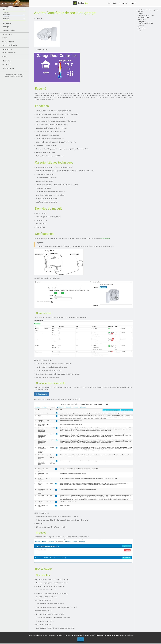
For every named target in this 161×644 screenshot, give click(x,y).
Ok (80, 639)
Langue (6, 12)
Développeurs (6, 64)
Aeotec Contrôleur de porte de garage (147, 10)
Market (133, 3)
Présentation (7, 23)
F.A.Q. (139, 31)
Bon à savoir (141, 27)
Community (123, 3)
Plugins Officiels (7, 49)
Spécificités (142, 29)
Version (7, 17)
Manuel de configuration (9, 45)
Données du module (144, 17)
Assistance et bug (9, 30)
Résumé (140, 12)
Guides (4, 57)
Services (4, 38)
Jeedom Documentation (10, 3)
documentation (105, 239)
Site (109, 3)
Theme (6, 8)
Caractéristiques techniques (146, 15)
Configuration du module (146, 23)
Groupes (141, 25)
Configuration (142, 19)
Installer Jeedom (7, 34)
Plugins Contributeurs (9, 53)
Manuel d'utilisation (8, 42)
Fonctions (141, 14)
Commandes (143, 21)
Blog (115, 3)
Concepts (6, 27)
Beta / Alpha (7, 61)
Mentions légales (9, 68)
